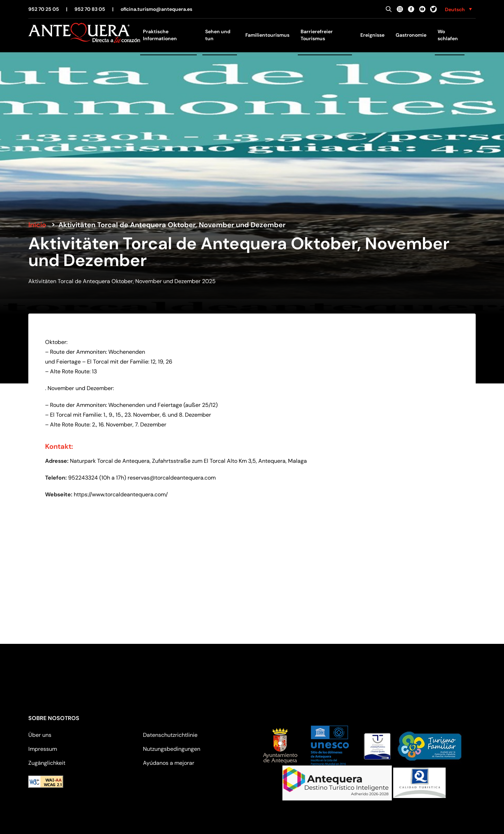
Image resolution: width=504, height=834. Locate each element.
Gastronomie (411, 35)
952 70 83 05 (90, 9)
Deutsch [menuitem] (455, 9)
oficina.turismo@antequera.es (156, 9)
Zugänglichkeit (47, 763)
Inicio (37, 225)
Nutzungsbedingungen (172, 749)
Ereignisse (372, 35)
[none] (458, 9)
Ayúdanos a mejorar (169, 763)
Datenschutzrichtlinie (170, 735)
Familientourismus (267, 35)
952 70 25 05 (44, 9)
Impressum (43, 749)
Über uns (40, 735)
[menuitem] (458, 9)
